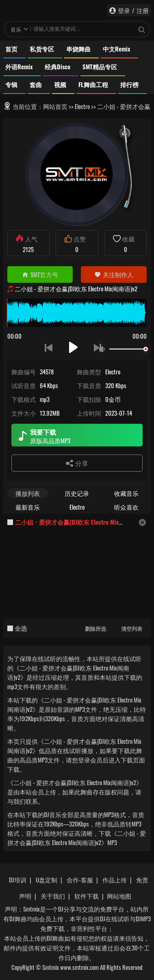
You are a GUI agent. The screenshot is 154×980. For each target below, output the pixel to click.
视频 (60, 84)
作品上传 (115, 880)
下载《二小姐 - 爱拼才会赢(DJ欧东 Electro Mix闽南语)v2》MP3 (77, 838)
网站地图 (119, 896)
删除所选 (95, 628)
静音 (104, 349)
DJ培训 (18, 880)
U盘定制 (47, 880)
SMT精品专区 (100, 66)
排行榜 (129, 84)
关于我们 (53, 896)
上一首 (49, 347)
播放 (73, 347)
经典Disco (57, 66)
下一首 (98, 347)
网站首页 (55, 106)
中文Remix (116, 49)
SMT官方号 (40, 274)
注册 (143, 10)
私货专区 (42, 49)
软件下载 (87, 896)
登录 (124, 10)
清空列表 (132, 628)
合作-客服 (80, 880)
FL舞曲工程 (93, 84)
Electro (82, 106)
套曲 (36, 84)
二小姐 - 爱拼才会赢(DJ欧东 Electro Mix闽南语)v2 (80, 522)
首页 (11, 49)
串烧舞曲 (78, 49)
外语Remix (19, 66)
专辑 (11, 84)
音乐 (16, 29)
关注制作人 (114, 274)
